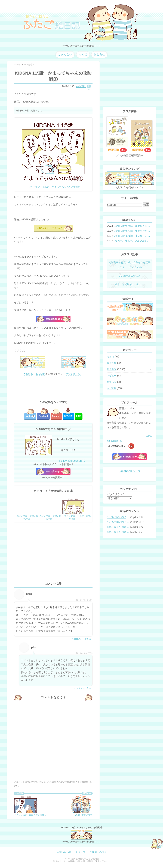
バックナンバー (116, 494)
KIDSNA (41, 374)
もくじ (83, 54)
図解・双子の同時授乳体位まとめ (118, 527)
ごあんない (65, 54)
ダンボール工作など (130, 276)
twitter (30, 416)
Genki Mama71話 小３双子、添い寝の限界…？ (132, 236)
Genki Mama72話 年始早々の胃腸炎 (132, 231)
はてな (68, 416)
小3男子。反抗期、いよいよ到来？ (132, 241)
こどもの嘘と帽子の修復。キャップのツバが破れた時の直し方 (118, 517)
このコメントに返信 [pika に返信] (81, 688)
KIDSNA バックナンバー (50, 228)
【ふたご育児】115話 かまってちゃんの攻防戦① (53, 187)
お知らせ (112, 382)
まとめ (110, 357)
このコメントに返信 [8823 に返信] (81, 639)
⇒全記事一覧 (73, 374)
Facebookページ (130, 471)
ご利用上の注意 (98, 852)
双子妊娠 (112, 363)
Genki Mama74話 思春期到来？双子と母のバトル (132, 226)
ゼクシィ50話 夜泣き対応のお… (30, 806)
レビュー (112, 376)
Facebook (43, 416)
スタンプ (80, 852)
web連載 (81, 86)
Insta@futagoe (53, 319)
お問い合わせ (64, 852)
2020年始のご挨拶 (81, 806)
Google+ (56, 416)
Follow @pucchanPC (72, 461)
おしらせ (99, 54)
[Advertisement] (53, 388)
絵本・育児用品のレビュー (130, 284)
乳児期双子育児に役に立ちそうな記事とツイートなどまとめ (130, 265)
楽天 (123, 150)
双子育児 (112, 369)
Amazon (113, 150)
